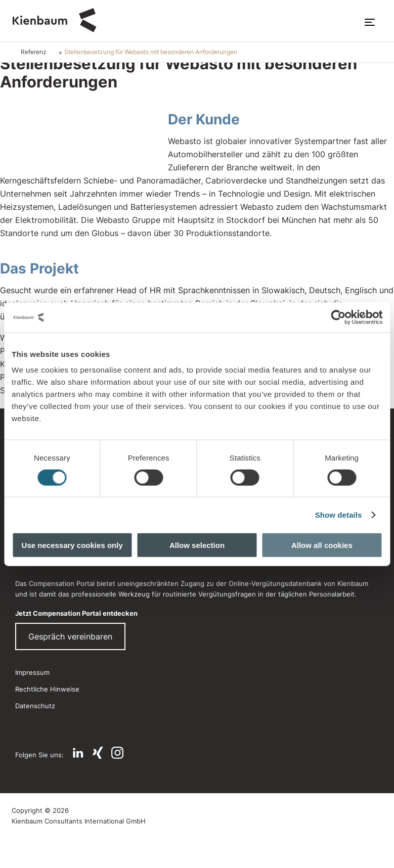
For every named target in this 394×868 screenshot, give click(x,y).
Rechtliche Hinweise (47, 689)
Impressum (32, 672)
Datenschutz (35, 706)
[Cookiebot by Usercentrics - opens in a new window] (338, 317)
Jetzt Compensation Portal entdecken (76, 613)
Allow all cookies (322, 545)
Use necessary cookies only (72, 545)
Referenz (34, 52)
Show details (339, 514)
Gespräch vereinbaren (70, 636)
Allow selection (197, 545)
